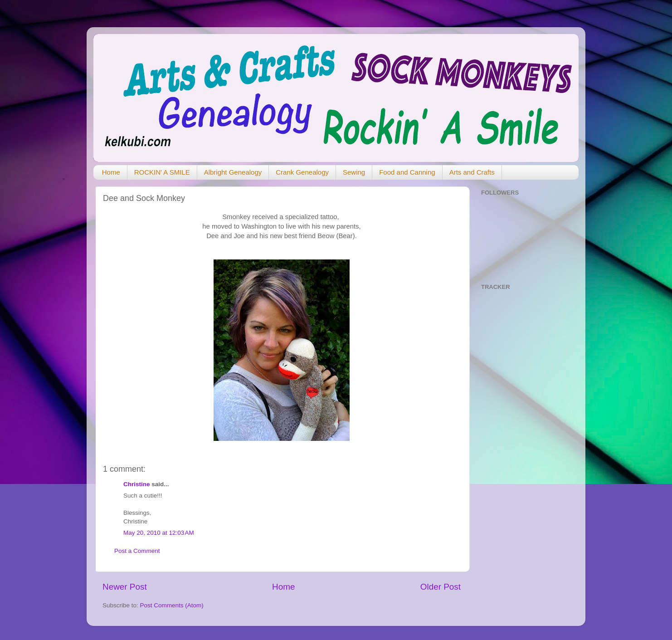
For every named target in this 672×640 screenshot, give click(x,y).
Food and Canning (407, 172)
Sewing (354, 172)
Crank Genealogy (302, 172)
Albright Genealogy (233, 172)
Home (111, 172)
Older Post (441, 587)
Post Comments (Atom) (172, 605)
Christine (137, 484)
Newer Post (125, 587)
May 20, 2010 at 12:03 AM (159, 533)
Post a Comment (137, 551)
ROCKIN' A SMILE (162, 172)
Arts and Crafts (472, 172)
